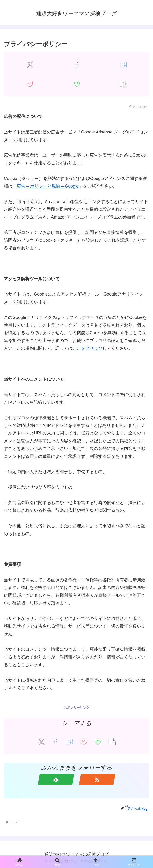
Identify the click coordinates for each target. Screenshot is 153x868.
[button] (123, 84)
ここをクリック (87, 348)
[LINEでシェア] (76, 84)
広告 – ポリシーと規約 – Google (48, 186)
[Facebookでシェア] (76, 65)
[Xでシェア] (30, 65)
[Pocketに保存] (30, 84)
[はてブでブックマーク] (123, 65)
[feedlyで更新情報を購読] (56, 780)
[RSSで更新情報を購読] (97, 780)
